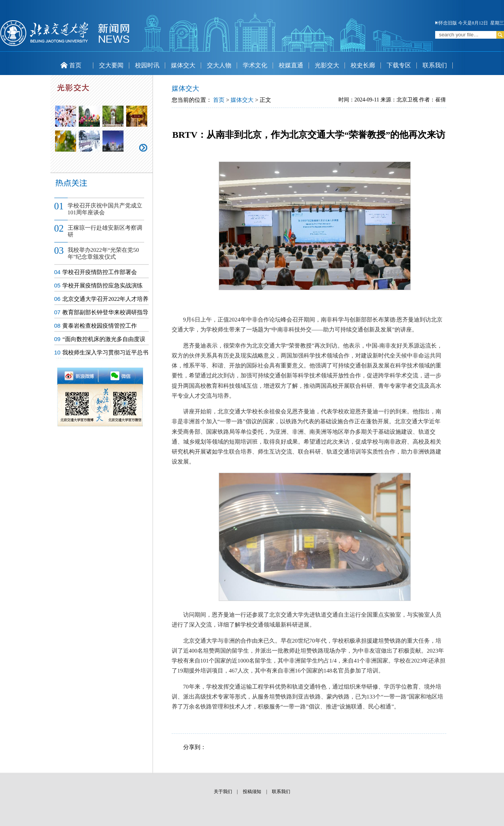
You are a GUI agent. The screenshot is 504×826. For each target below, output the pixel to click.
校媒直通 (291, 65)
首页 (71, 65)
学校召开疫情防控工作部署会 (100, 272)
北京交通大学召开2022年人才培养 (105, 299)
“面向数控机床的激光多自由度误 (104, 339)
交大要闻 (111, 65)
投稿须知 (252, 792)
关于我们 (223, 792)
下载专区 (399, 65)
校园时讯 (147, 65)
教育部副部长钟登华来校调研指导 (105, 312)
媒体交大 (183, 65)
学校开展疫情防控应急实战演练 (102, 286)
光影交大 (327, 65)
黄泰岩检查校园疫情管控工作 (100, 326)
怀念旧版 (446, 23)
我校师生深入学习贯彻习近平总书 (105, 353)
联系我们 (435, 65)
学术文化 (255, 65)
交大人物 (219, 65)
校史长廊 (363, 65)
